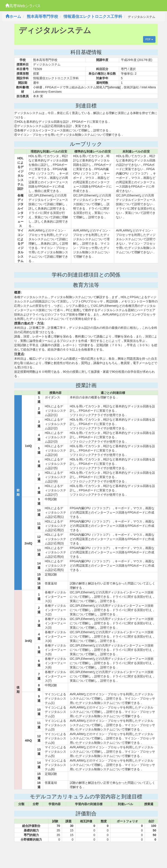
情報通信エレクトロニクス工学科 (93, 17)
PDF (149, 39)
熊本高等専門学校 (42, 17)
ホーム (13, 17)
